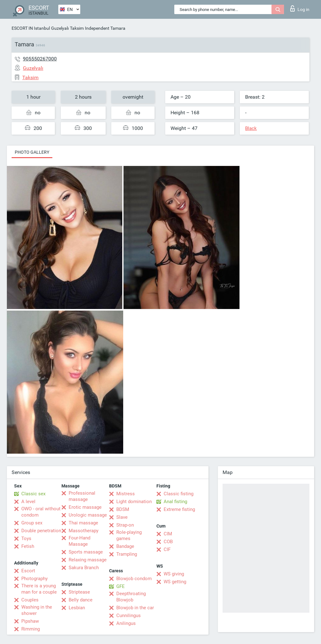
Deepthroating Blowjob (131, 597)
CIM (168, 534)
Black (251, 128)
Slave (122, 517)
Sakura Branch (84, 568)
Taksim (77, 28)
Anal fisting (175, 502)
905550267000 (40, 59)
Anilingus (126, 623)
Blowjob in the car (135, 608)
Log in (300, 8)
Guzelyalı (60, 28)
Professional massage (82, 496)
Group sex (32, 523)
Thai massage (83, 523)
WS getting (175, 582)
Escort (28, 571)
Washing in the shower (37, 610)
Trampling (127, 554)
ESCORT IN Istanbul (31, 28)
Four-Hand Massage (79, 541)
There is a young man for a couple (39, 589)
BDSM (123, 509)
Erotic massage (85, 507)
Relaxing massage (88, 560)
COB (168, 542)
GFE (121, 586)
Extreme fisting (179, 509)
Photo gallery (32, 152)
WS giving (174, 574)
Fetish (28, 546)
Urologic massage (88, 515)
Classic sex (33, 494)
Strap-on (125, 525)
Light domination (134, 502)
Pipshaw (30, 621)
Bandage (125, 546)
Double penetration (41, 531)
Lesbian (77, 608)
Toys (26, 538)
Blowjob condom (134, 579)
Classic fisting (179, 494)
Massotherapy (84, 531)
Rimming (31, 629)
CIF (167, 549)
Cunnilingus (129, 616)
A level (28, 502)
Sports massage (86, 552)
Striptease (79, 592)
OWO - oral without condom (41, 512)
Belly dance (81, 600)
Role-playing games (129, 535)
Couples (30, 600)
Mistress (126, 494)
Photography (34, 579)
